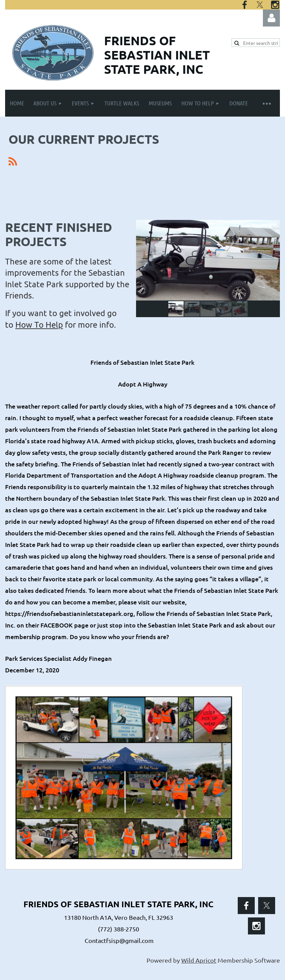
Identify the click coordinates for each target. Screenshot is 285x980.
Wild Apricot (199, 960)
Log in (271, 18)
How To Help (39, 324)
